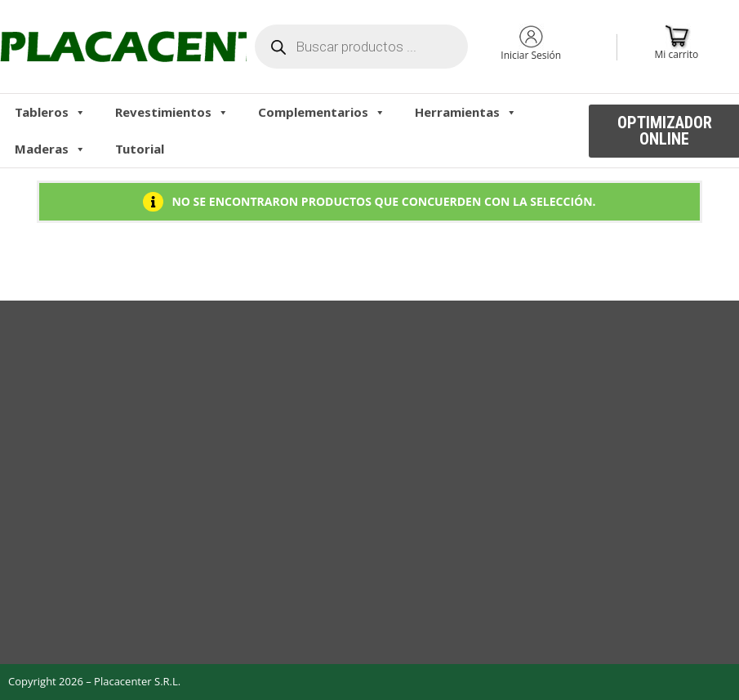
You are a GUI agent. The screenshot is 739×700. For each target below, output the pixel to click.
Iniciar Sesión (531, 55)
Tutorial (140, 149)
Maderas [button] (50, 149)
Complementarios (322, 112)
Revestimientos (172, 112)
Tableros (50, 112)
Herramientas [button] (466, 112)
